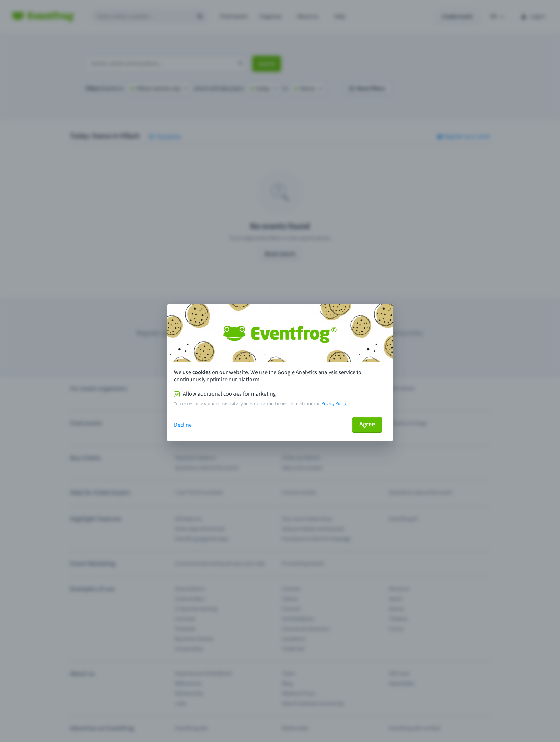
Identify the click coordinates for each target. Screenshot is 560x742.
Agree (367, 424)
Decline (183, 425)
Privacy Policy (334, 404)
